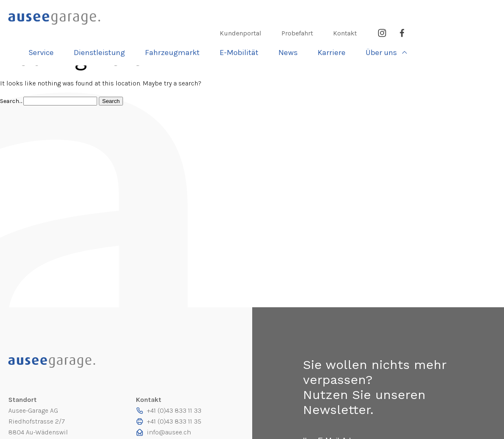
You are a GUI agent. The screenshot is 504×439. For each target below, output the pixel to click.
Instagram (471, 12)
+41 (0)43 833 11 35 (174, 421)
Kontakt (434, 12)
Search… (12, 101)
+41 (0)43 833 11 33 (174, 410)
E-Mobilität (333, 31)
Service (139, 31)
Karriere (423, 31)
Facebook (491, 12)
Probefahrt (386, 12)
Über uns (471, 31)
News (381, 31)
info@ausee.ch (168, 432)
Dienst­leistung (196, 31)
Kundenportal (329, 12)
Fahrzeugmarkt (268, 31)
